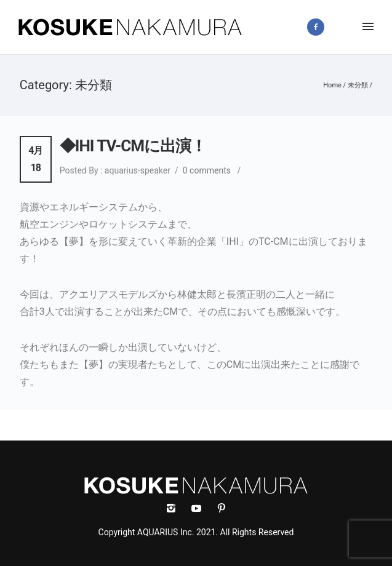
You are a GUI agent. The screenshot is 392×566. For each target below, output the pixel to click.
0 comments (207, 170)
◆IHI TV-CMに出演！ (133, 146)
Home (332, 85)
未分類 (358, 85)
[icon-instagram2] (346, 27)
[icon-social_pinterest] (222, 508)
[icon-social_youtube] (199, 508)
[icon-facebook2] (319, 27)
